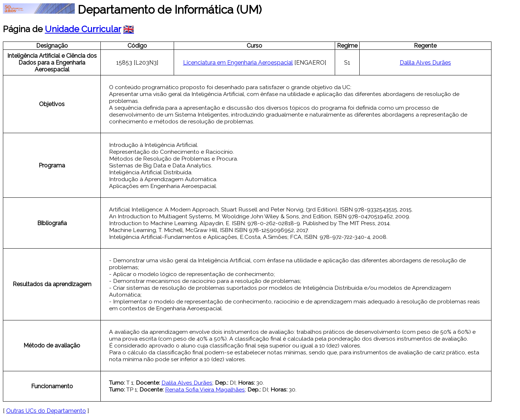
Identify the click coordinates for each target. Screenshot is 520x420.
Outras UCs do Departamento (46, 411)
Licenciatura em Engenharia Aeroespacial (238, 63)
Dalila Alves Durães (425, 63)
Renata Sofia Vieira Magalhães (205, 390)
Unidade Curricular (83, 29)
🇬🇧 (129, 29)
